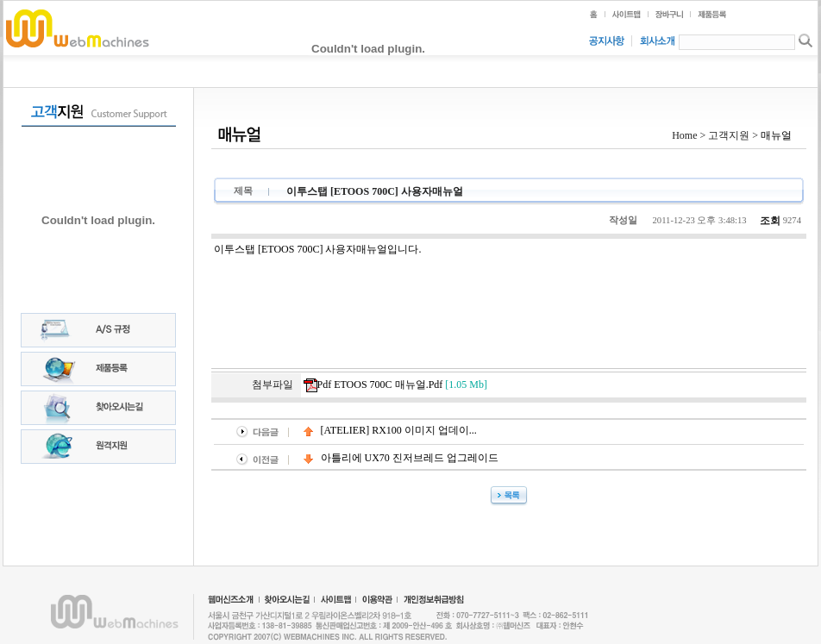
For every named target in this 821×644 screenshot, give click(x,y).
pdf (395, 385)
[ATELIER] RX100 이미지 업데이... (390, 430)
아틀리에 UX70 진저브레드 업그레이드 (401, 458)
